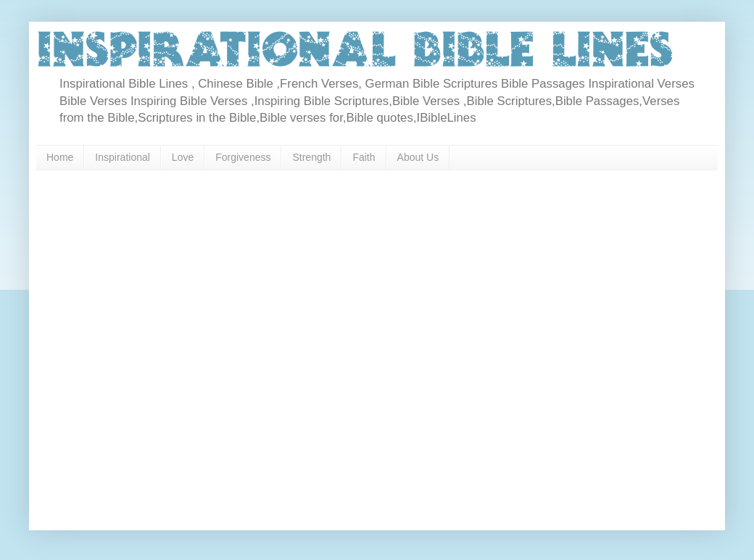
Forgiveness (243, 157)
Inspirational (123, 157)
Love (183, 157)
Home (60, 157)
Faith (364, 157)
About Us (418, 157)
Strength (311, 157)
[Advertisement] (153, 345)
